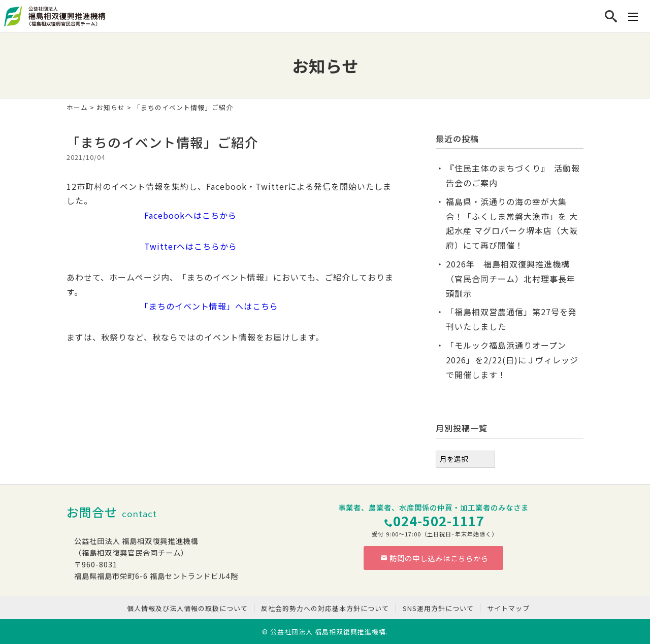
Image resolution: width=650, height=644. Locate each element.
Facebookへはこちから (152, 215)
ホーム (77, 107)
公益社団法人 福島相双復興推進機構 (328, 632)
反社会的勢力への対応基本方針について (325, 608)
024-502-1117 (439, 520)
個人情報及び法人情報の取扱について (187, 608)
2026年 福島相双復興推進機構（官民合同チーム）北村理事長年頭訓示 (511, 279)
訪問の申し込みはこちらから (435, 558)
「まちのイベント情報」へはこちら (172, 306)
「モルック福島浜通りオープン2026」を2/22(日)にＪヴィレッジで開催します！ (512, 360)
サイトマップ (508, 608)
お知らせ (111, 107)
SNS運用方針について (438, 608)
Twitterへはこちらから (152, 246)
